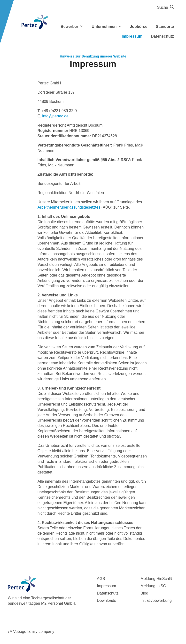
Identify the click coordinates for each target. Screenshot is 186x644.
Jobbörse (139, 27)
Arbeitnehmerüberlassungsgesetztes (69, 207)
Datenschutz (162, 36)
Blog (144, 593)
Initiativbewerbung (156, 600)
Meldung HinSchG (156, 579)
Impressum (132, 36)
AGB (101, 579)
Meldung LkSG (153, 586)
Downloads (106, 600)
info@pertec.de (55, 116)
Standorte (165, 27)
